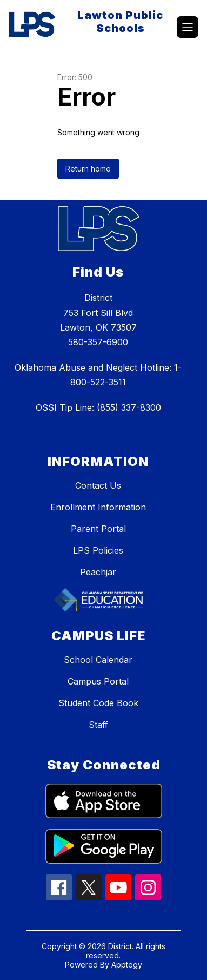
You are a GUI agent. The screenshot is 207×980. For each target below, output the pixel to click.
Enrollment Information (98, 507)
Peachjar (98, 572)
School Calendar (98, 660)
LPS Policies (98, 550)
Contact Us (98, 485)
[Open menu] (188, 27)
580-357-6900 (98, 342)
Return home (88, 169)
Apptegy (127, 965)
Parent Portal (98, 529)
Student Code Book (98, 703)
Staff (98, 725)
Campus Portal (98, 681)
